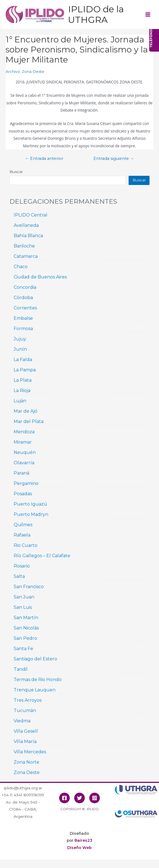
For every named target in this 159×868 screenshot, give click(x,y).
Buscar (16, 172)
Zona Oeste (33, 71)
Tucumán (25, 710)
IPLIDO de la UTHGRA (96, 14)
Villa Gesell (26, 731)
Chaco (21, 267)
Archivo (13, 71)
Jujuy (20, 339)
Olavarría (24, 463)
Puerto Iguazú (30, 504)
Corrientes (25, 308)
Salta (19, 576)
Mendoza (24, 432)
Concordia (25, 287)
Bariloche (24, 246)
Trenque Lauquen (35, 690)
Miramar (23, 442)
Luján (20, 401)
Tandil (21, 669)
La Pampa (25, 370)
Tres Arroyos (28, 700)
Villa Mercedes (30, 752)
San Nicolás (26, 628)
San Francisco (29, 587)
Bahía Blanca (28, 236)
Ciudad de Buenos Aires (40, 277)
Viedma (22, 721)
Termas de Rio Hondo (38, 680)
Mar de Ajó (26, 411)
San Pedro (25, 638)
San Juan (24, 597)
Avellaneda (26, 225)
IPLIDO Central (31, 215)
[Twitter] (79, 798)
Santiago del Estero (35, 659)
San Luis (23, 607)
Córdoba (23, 298)
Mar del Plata (29, 421)
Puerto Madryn (31, 514)
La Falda (23, 360)
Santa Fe (23, 649)
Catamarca (26, 256)
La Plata (23, 380)
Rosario (22, 566)
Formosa (23, 329)
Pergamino (26, 483)
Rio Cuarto (26, 545)
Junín (20, 349)
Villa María (25, 741)
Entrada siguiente (114, 159)
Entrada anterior (44, 159)
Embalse (23, 318)
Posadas (23, 494)
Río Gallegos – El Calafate (42, 556)
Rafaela (22, 535)
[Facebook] (64, 798)
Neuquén (25, 452)
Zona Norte (26, 762)
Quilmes (23, 525)
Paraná (21, 473)
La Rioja (22, 390)
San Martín (26, 618)
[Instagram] (95, 798)
